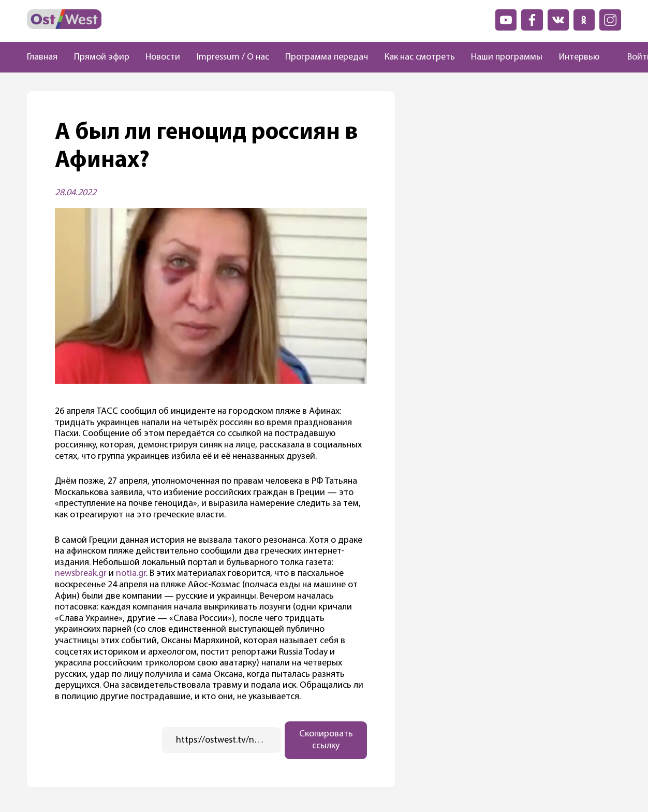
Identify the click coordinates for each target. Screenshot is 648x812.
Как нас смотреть (420, 57)
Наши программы (507, 57)
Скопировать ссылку (326, 740)
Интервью (579, 57)
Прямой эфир (102, 57)
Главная (42, 57)
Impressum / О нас (233, 57)
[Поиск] (609, 57)
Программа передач (327, 57)
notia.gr (131, 574)
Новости (163, 57)
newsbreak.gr (81, 574)
